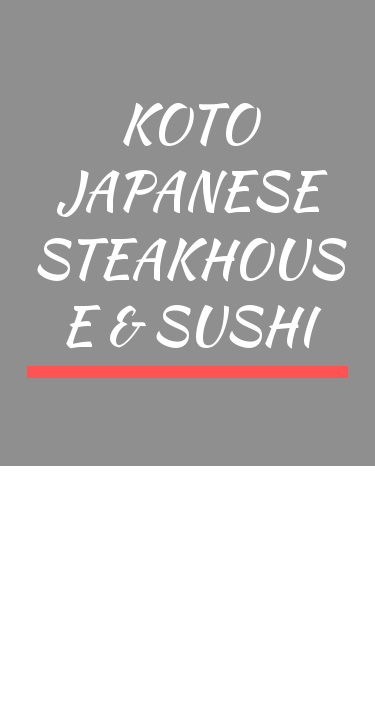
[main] (188, 233)
